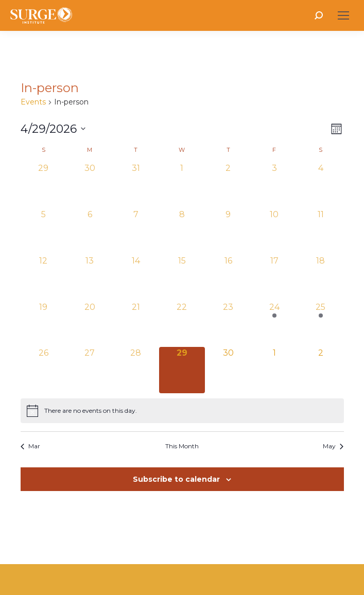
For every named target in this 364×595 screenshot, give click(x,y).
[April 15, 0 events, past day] (182, 278)
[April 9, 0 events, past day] (228, 232)
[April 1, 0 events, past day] (182, 185)
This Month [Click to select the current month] (182, 446)
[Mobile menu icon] (343, 15)
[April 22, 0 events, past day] (182, 324)
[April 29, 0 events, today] (182, 370)
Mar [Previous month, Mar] (30, 446)
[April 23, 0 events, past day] (228, 324)
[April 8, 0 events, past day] (182, 232)
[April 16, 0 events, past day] (228, 278)
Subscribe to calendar (176, 479)
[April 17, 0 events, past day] (274, 278)
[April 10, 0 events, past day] (274, 232)
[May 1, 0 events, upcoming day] (274, 370)
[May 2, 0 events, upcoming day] (321, 370)
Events (33, 102)
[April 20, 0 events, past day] (90, 324)
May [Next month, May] (333, 446)
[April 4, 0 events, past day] (321, 185)
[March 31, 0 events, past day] (136, 185)
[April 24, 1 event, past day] (274, 324)
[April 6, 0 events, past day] (90, 232)
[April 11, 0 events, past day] (321, 232)
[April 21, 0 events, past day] (136, 324)
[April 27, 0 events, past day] (90, 370)
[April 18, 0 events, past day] (321, 278)
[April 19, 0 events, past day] (44, 324)
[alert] (182, 411)
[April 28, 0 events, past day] (136, 370)
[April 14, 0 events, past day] (136, 278)
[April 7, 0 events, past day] (136, 232)
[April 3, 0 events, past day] (274, 185)
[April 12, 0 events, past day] (44, 278)
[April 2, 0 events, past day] (228, 185)
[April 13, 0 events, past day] (90, 278)
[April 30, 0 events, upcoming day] (228, 370)
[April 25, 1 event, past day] (321, 324)
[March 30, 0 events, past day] (90, 185)
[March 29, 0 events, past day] (44, 185)
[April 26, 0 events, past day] (44, 370)
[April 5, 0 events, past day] (44, 232)
